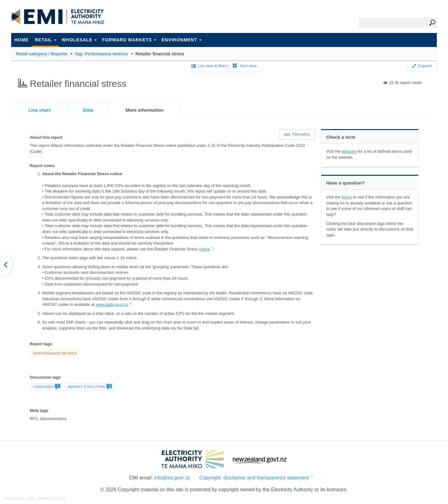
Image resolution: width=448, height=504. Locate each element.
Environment (181, 40)
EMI (58, 17)
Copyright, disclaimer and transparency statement (254, 478)
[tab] (40, 110)
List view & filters (210, 66)
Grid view (245, 66)
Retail (46, 40)
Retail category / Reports (42, 54)
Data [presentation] (88, 110)
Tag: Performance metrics (101, 54)
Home (21, 40)
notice (205, 249)
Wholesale (79, 40)
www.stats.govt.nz (112, 304)
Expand (422, 66)
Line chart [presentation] (40, 110)
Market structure (90, 387)
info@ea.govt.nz (172, 478)
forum (347, 197)
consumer (47, 387)
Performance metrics (55, 353)
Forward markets (129, 40)
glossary (349, 151)
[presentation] (145, 110)
